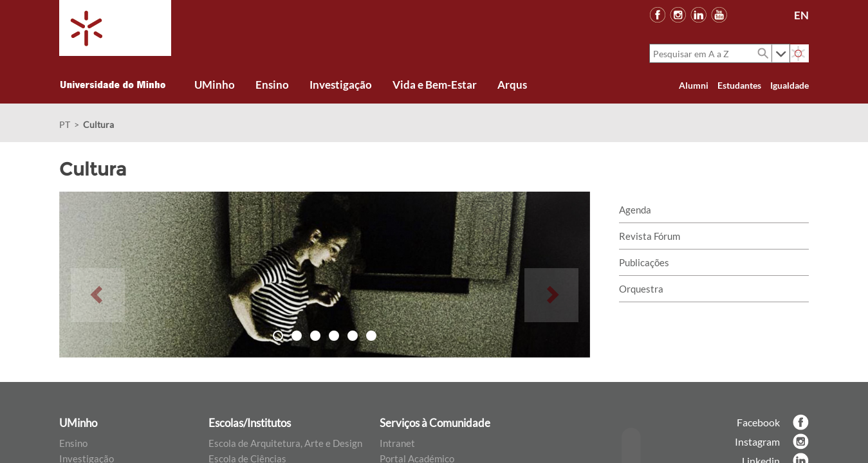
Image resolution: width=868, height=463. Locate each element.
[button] (98, 275)
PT (65, 124)
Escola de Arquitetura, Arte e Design (285, 443)
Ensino (73, 443)
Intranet (397, 443)
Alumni (694, 85)
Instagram (757, 441)
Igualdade (790, 85)
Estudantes (739, 85)
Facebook (758, 422)
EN (801, 15)
